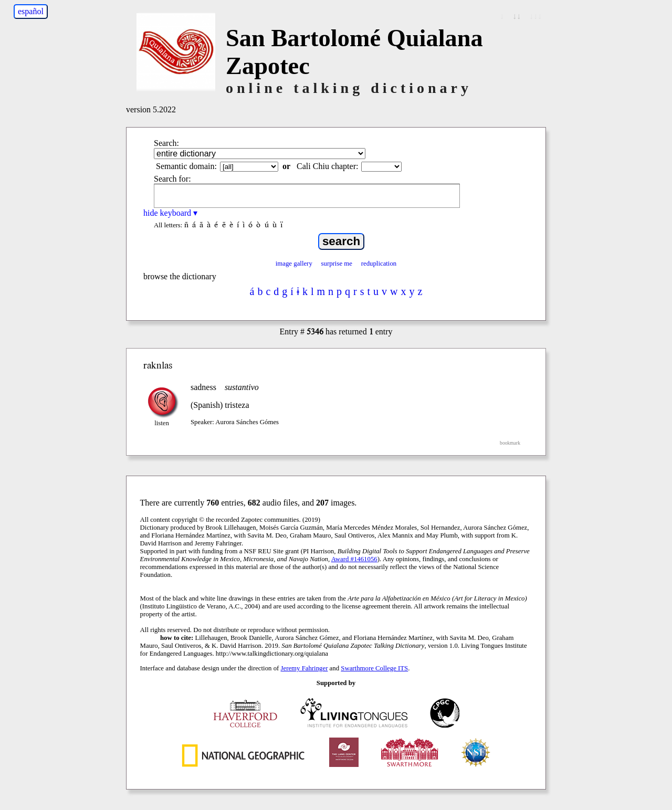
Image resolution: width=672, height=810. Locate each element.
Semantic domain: (186, 166)
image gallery (294, 264)
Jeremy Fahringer (304, 668)
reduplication (379, 264)
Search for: (172, 179)
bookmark (510, 443)
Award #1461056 (354, 559)
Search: (166, 143)
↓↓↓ (535, 16)
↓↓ (517, 16)
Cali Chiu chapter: (327, 166)
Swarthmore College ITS (374, 668)
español (31, 11)
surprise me (337, 264)
